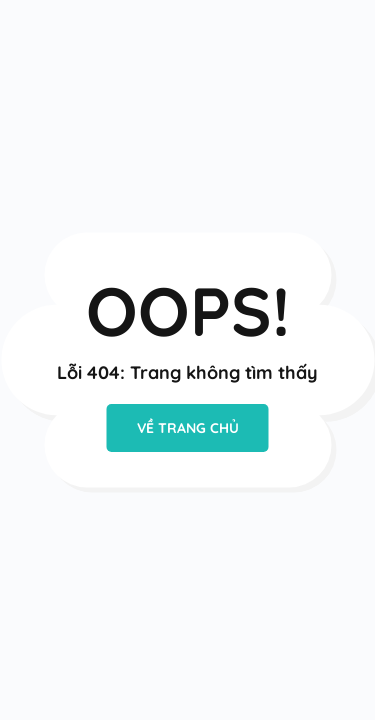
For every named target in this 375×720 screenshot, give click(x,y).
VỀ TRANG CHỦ (188, 428)
